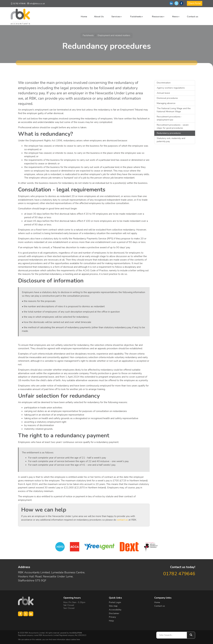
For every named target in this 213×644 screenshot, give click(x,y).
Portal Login (115, 602)
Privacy (112, 617)
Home (84, 17)
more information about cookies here (66, 640)
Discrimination (164, 83)
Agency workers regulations (171, 88)
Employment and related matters (114, 35)
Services (117, 17)
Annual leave (163, 93)
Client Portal (195, 3)
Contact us (192, 17)
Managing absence (166, 103)
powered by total (71, 633)
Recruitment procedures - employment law (169, 118)
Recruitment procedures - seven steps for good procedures (173, 126)
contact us (122, 520)
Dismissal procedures (167, 98)
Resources (158, 17)
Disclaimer (114, 613)
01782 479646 (19, 4)
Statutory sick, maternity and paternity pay (171, 140)
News (176, 17)
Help (111, 621)
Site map (113, 606)
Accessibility (115, 610)
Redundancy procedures (169, 133)
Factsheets (137, 17)
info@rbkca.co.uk (37, 4)
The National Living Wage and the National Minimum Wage (174, 110)
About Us (99, 17)
